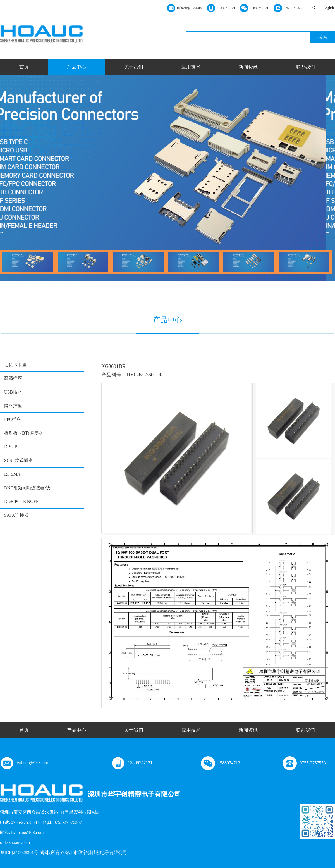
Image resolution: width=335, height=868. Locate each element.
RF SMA (12, 474)
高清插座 (13, 378)
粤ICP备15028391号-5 (21, 852)
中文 (313, 8)
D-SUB (11, 447)
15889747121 (132, 763)
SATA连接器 (16, 515)
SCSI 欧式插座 (18, 460)
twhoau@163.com (25, 763)
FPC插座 (13, 419)
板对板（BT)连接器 (23, 433)
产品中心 (76, 67)
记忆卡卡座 (15, 365)
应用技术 (191, 67)
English (329, 8)
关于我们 (134, 67)
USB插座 (13, 392)
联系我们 (305, 67)
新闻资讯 (248, 67)
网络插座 (13, 406)
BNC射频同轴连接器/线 (27, 488)
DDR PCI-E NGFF (21, 501)
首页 (24, 67)
